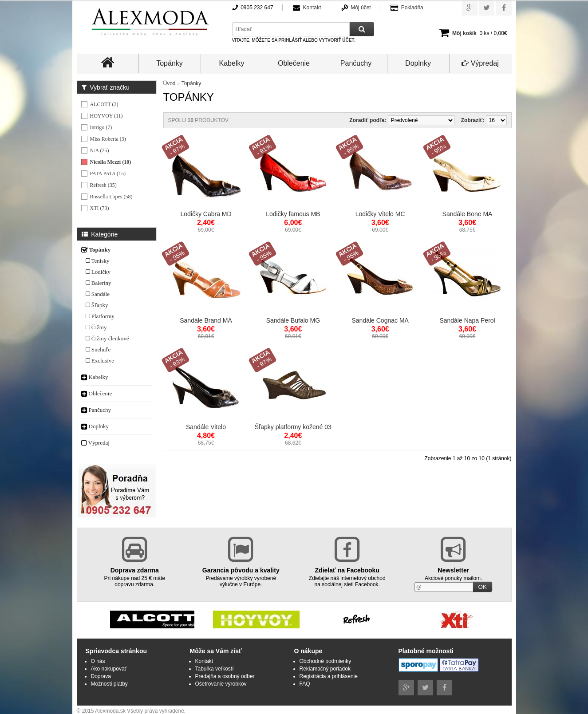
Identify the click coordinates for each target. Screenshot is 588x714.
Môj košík (464, 33)
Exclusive (100, 361)
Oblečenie (294, 63)
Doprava (101, 676)
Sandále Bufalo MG (293, 320)
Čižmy (96, 327)
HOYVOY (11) (107, 116)
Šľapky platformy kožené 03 (293, 427)
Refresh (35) (103, 185)
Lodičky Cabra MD (206, 214)
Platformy (100, 316)
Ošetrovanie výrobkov (221, 684)
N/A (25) (100, 150)
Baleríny (99, 283)
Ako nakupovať (109, 669)
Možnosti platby (109, 684)
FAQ (305, 684)
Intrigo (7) (101, 127)
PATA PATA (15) (108, 174)
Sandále (98, 294)
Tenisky (98, 261)
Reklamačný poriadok (325, 669)
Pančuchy (356, 63)
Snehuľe (98, 349)
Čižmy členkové (107, 338)
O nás (98, 661)
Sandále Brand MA (206, 320)
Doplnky (418, 63)
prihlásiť (290, 40)
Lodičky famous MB (293, 214)
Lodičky (98, 272)
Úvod (170, 83)
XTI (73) (100, 208)
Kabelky (232, 63)
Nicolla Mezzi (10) (111, 162)
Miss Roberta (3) (108, 139)
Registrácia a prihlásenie (329, 676)
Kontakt (312, 8)
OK (483, 587)
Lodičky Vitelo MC (380, 214)
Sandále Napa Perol (467, 320)
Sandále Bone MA (468, 214)
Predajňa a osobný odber (225, 676)
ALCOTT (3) (104, 104)
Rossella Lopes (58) (111, 197)
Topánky (170, 63)
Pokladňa (412, 8)
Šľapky (97, 305)
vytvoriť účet (336, 40)
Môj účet (361, 8)
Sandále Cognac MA (380, 320)
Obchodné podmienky (326, 661)
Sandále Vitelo (206, 427)
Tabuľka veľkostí (215, 669)
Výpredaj (480, 63)
